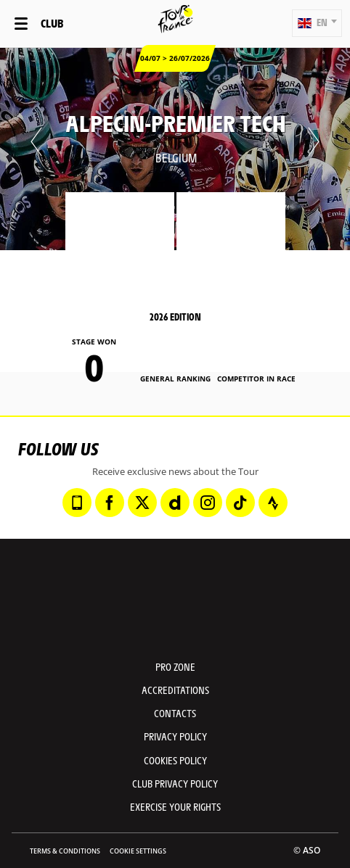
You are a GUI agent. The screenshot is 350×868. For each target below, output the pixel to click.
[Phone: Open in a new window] (77, 503)
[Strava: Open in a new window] (273, 503)
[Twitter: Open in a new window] (142, 503)
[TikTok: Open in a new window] (240, 503)
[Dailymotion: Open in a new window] (175, 503)
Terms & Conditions (65, 851)
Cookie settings (138, 851)
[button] (317, 23)
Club (52, 23)
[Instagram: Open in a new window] (208, 503)
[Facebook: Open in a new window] (110, 503)
